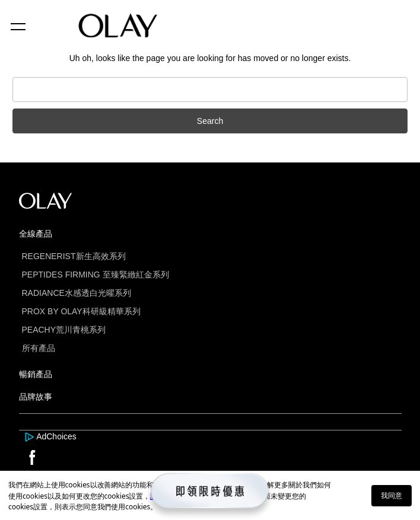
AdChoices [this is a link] (56, 436)
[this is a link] (31, 436)
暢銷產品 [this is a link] (36, 374)
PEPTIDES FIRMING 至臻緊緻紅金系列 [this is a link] (96, 275)
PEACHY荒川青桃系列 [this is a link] (64, 330)
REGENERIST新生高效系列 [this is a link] (74, 256)
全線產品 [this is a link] (36, 234)
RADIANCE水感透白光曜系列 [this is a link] (77, 293)
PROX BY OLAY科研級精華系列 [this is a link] (81, 311)
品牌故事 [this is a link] (36, 397)
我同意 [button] (392, 495)
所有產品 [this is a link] (39, 348)
